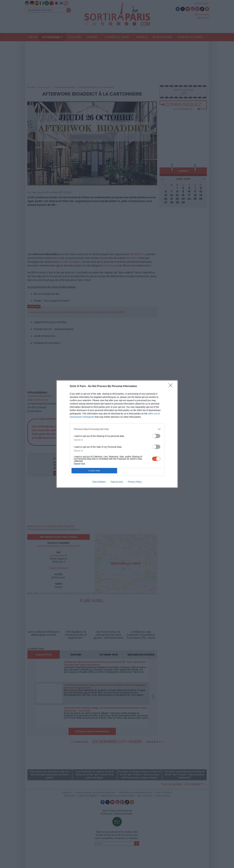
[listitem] (117, 429)
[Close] (172, 386)
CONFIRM (94, 471)
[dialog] (117, 434)
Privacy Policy (135, 482)
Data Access (117, 482)
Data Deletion (99, 482)
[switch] (156, 436)
